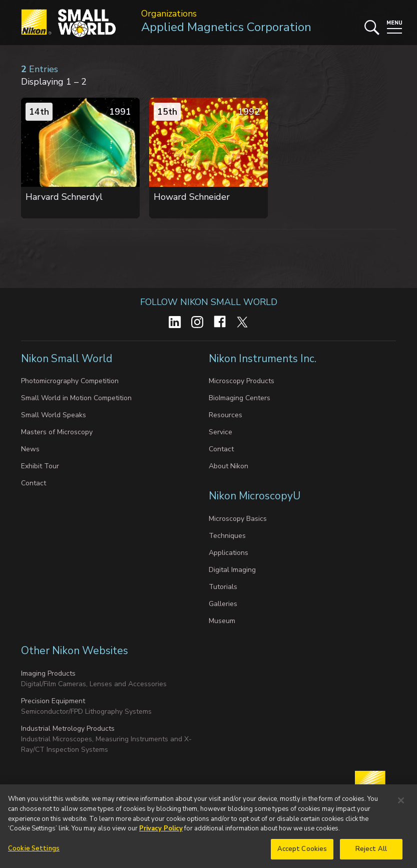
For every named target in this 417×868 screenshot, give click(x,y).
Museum (222, 621)
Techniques (227, 536)
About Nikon (229, 466)
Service (221, 432)
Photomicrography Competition (70, 381)
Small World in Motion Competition (76, 398)
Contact (34, 483)
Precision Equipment (53, 701)
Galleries (223, 604)
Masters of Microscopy (57, 432)
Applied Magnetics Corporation (226, 27)
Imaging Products (48, 673)
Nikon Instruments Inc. (264, 359)
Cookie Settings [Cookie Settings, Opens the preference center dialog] (34, 854)
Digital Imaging (232, 570)
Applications (229, 553)
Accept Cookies (302, 854)
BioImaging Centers (240, 398)
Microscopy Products (242, 381)
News (30, 449)
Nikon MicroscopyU (255, 496)
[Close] (401, 806)
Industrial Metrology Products (68, 729)
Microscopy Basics (238, 519)
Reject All (371, 854)
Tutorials (223, 587)
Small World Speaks (54, 415)
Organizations (169, 14)
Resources (226, 415)
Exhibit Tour (40, 466)
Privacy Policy (161, 834)
